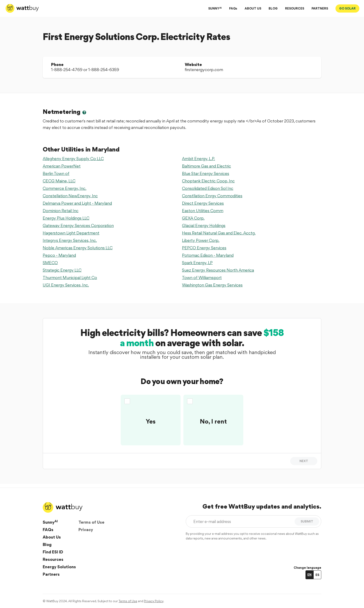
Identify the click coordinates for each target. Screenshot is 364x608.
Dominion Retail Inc (61, 211)
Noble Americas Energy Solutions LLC (78, 248)
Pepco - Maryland (59, 255)
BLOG (273, 8)
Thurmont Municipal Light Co (70, 278)
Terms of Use (91, 522)
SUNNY (215, 8)
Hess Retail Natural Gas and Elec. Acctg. (219, 233)
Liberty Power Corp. (201, 240)
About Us (52, 537)
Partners (51, 574)
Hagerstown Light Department (71, 233)
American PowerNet (62, 166)
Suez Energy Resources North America (218, 270)
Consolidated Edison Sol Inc (208, 188)
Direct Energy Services (203, 203)
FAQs (233, 8)
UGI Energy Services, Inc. (66, 285)
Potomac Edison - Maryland (208, 255)
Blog (47, 544)
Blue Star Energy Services (206, 173)
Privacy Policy (154, 601)
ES (317, 575)
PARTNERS (320, 8)
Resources (53, 559)
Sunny (50, 522)
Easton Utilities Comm (203, 211)
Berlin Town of (56, 173)
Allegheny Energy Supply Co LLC (73, 159)
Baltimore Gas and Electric (206, 166)
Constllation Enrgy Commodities (212, 196)
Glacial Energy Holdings (204, 225)
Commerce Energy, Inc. (65, 188)
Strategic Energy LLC (62, 270)
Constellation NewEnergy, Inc (70, 196)
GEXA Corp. (193, 218)
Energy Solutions (59, 567)
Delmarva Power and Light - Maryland (77, 203)
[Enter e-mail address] (241, 521)
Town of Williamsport (202, 278)
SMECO (50, 263)
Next (304, 461)
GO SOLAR (347, 8)
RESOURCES (295, 8)
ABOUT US (253, 8)
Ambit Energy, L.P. (198, 159)
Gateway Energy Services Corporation (78, 225)
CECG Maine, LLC (59, 181)
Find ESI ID (53, 552)
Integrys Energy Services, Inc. (70, 240)
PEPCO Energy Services (204, 248)
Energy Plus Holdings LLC (66, 218)
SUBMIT (307, 521)
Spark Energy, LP (197, 263)
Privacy (86, 530)
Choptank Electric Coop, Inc (208, 181)
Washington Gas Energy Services (212, 285)
